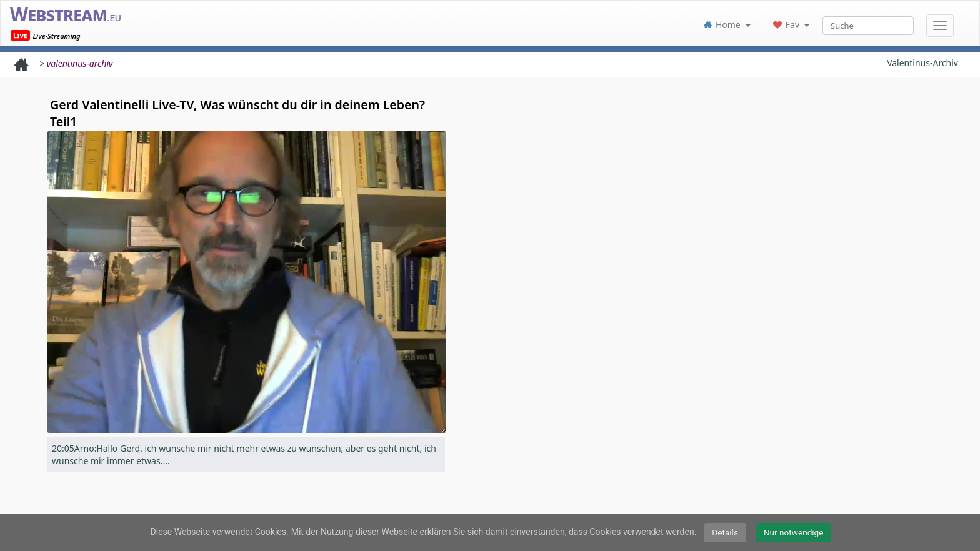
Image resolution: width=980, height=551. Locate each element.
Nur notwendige (794, 532)
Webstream (66, 14)
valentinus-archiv (80, 63)
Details (725, 532)
